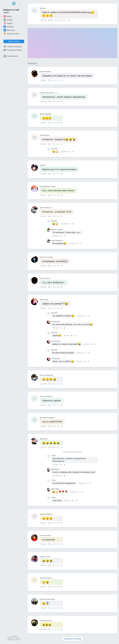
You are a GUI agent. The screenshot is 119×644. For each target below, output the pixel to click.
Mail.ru (8, 16)
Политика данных (14, 640)
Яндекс (8, 23)
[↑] (61, 20)
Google (8, 20)
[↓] (65, 20)
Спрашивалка (11, 56)
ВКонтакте (9, 30)
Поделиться (69, 20)
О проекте (14, 636)
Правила (10, 638)
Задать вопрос (14, 41)
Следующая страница (72, 639)
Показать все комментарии (72, 452)
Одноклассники (11, 34)
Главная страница (12, 47)
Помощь (17, 638)
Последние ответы (13, 50)
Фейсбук (9, 27)
